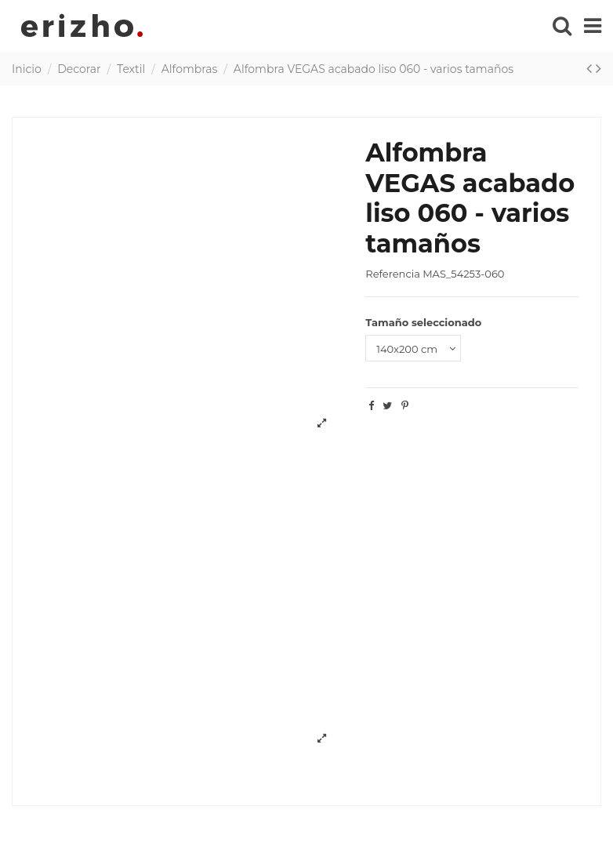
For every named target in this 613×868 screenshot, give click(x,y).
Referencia (392, 274)
